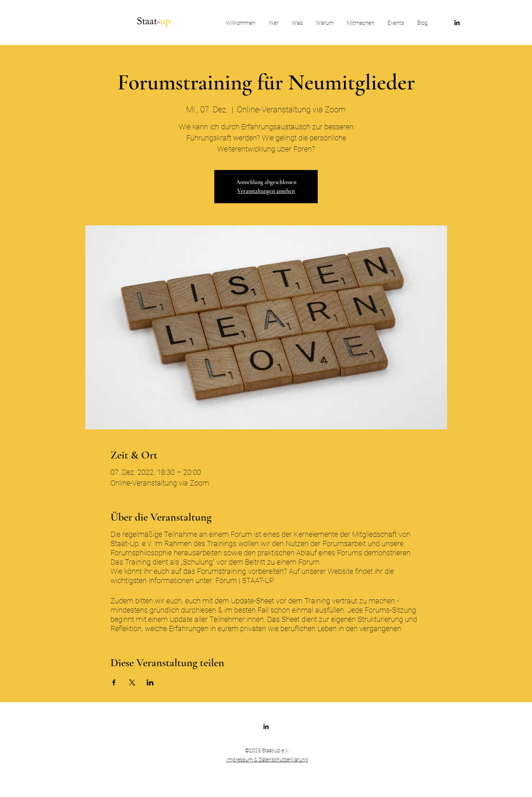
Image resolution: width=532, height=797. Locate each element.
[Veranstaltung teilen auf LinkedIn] (150, 682)
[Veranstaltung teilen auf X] (132, 682)
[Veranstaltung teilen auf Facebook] (114, 682)
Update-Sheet (253, 601)
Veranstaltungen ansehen (266, 191)
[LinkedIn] (457, 23)
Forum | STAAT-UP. (245, 580)
